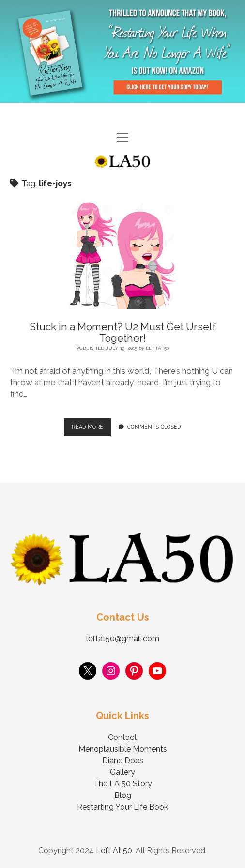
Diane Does (123, 760)
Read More (91, 424)
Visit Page (122, 51)
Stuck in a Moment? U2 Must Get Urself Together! (123, 332)
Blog (123, 795)
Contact (122, 737)
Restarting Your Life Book (122, 807)
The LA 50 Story (123, 784)
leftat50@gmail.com (123, 639)
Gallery (122, 772)
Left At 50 (114, 850)
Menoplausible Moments (123, 749)
